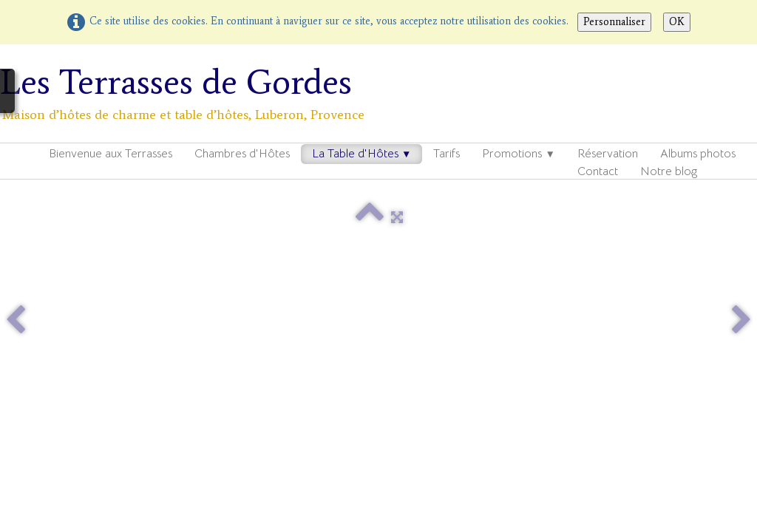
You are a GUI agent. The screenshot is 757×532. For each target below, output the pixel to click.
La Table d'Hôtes (361, 154)
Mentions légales (361, 396)
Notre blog (669, 171)
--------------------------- (99, 411)
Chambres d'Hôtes (242, 154)
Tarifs (447, 154)
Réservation (608, 154)
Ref (155, 351)
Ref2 (20, 366)
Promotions (518, 154)
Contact (598, 171)
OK (677, 22)
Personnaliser (614, 22)
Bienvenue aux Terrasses (111, 154)
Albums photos (698, 154)
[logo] (189, 92)
